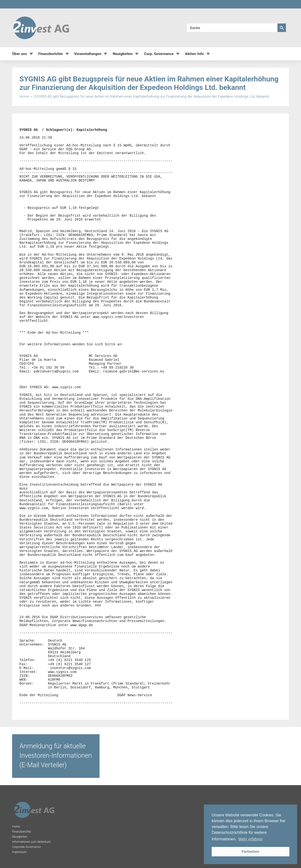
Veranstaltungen (88, 54)
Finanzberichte (51, 54)
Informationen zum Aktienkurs (31, 842)
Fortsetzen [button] (251, 852)
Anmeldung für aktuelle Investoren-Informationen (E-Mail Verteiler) (56, 756)
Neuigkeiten (123, 54)
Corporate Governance (26, 847)
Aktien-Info (194, 54)
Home (24, 97)
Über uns (20, 54)
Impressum (19, 852)
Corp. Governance (159, 54)
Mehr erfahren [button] (251, 839)
